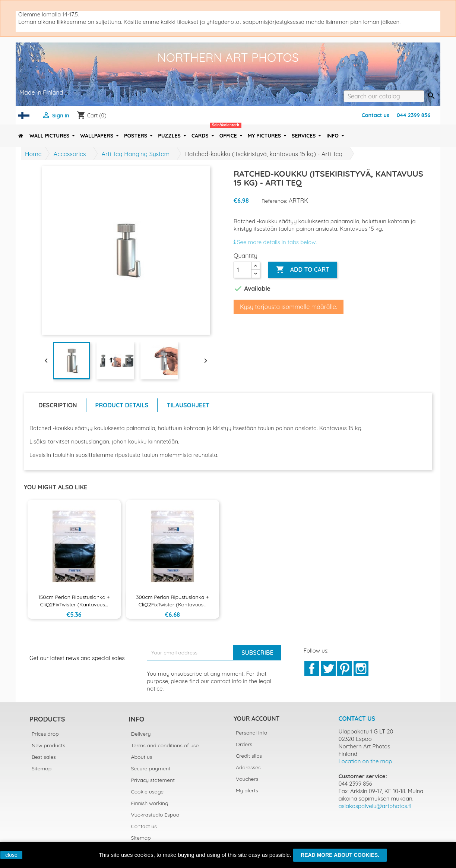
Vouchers (247, 779)
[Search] (384, 96)
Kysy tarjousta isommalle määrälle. (289, 307)
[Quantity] (243, 270)
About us (142, 757)
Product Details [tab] (122, 405)
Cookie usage (148, 792)
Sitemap (42, 768)
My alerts (247, 790)
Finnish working (150, 803)
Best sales (44, 757)
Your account (256, 719)
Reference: (274, 201)
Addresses (248, 767)
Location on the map (365, 761)
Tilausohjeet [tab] (188, 405)
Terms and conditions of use (165, 745)
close (11, 855)
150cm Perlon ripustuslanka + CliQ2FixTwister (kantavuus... (74, 601)
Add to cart (302, 270)
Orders (244, 744)
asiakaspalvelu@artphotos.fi (375, 806)
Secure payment (151, 768)
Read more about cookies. (340, 855)
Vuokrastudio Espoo (155, 815)
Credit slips (249, 756)
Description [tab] (58, 405)
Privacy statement (153, 780)
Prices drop (45, 734)
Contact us (375, 115)
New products (48, 745)
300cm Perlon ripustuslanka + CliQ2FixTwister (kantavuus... (172, 601)
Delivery (141, 734)
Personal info (251, 733)
